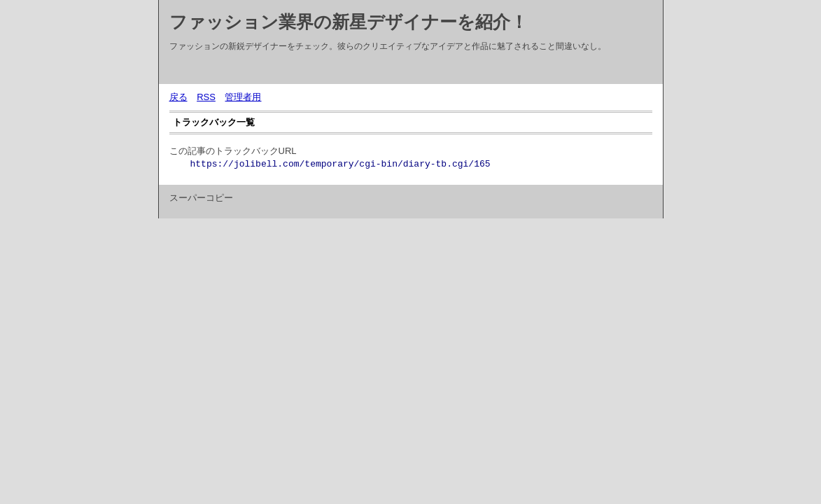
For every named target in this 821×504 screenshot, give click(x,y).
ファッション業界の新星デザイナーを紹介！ (349, 22)
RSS (206, 97)
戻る (178, 97)
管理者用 (243, 97)
